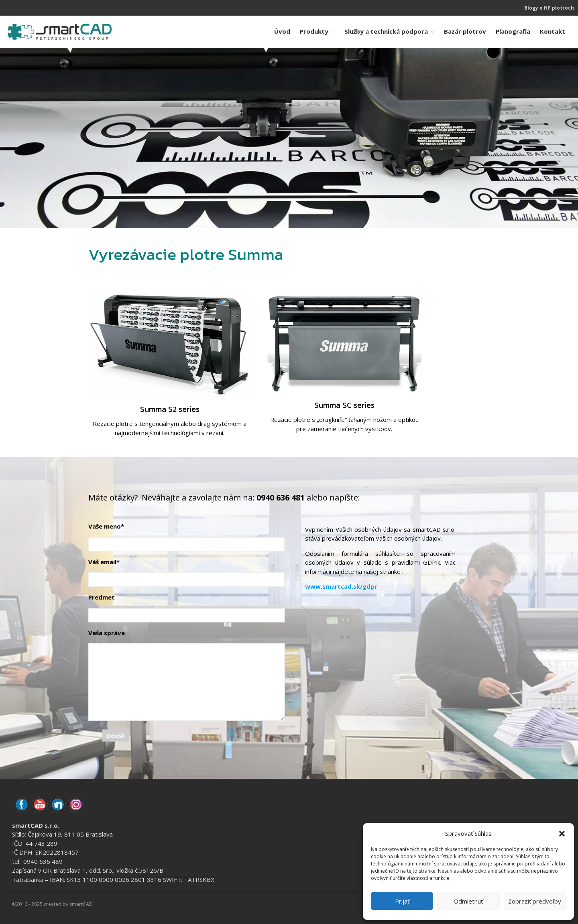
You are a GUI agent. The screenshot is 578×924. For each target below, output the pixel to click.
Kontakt (553, 31)
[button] (562, 833)
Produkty (314, 31)
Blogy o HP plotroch (549, 8)
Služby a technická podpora (386, 31)
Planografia (513, 31)
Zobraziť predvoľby (535, 901)
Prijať (402, 901)
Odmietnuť (468, 901)
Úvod (282, 31)
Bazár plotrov (465, 31)
